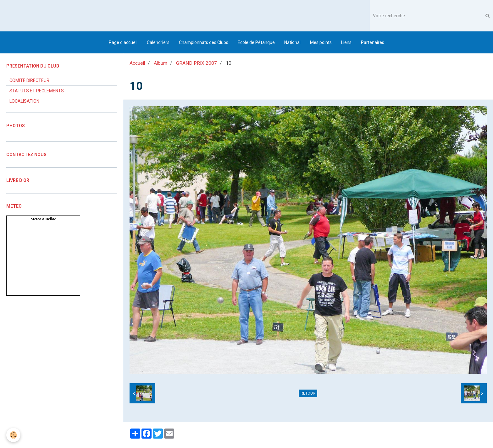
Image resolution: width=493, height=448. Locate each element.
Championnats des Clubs (204, 42)
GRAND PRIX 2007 (197, 63)
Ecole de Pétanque (256, 42)
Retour (308, 393)
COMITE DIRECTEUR (29, 80)
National (292, 42)
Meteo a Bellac (43, 219)
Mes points (321, 42)
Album (161, 63)
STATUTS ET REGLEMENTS (37, 91)
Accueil (137, 63)
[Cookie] (13, 435)
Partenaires (373, 42)
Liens (346, 42)
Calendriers (158, 42)
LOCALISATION (24, 101)
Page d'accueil (123, 42)
